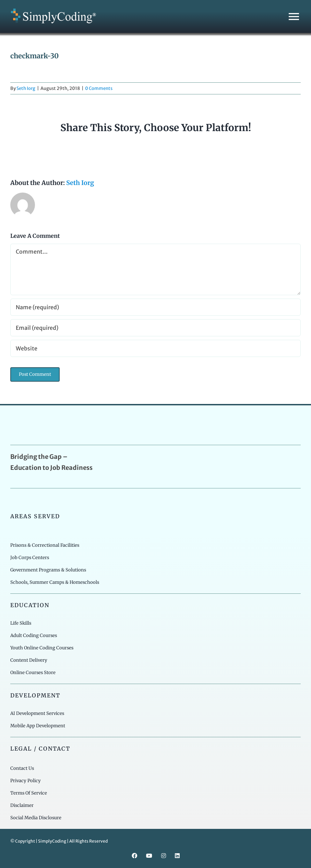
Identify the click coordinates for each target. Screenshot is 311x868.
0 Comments (99, 88)
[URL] (155, 348)
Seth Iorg (26, 88)
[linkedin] (177, 856)
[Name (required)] (155, 307)
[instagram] (164, 856)
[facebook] (134, 856)
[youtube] (149, 856)
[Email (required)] (155, 328)
